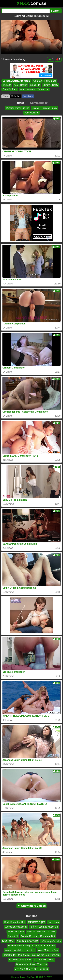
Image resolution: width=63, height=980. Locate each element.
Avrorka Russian (29, 936)
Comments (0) (39, 103)
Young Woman (27, 89)
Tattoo (41, 89)
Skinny (46, 85)
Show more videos (32, 906)
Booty (55, 85)
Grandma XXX (48, 936)
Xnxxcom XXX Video (28, 941)
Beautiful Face (10, 89)
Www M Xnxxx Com (48, 950)
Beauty (24, 85)
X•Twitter (16, 96)
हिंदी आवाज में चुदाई (36, 922)
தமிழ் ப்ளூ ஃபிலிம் (51, 941)
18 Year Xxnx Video (44, 960)
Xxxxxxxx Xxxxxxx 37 (16, 927)
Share (6, 96)
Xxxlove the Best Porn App (46, 955)
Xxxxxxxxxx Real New (20, 960)
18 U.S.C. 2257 (44, 977)
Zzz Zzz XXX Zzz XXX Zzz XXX (31, 969)
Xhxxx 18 (42, 964)
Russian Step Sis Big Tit (20, 946)
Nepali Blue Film (16, 932)
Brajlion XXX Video (45, 946)
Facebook (28, 96)
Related (19, 103)
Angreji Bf (13, 936)
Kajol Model (10, 955)
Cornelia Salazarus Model (16, 81)
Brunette (7, 85)
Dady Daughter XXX (15, 922)
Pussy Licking (31, 113)
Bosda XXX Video (26, 964)
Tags (22, 977)
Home (15, 977)
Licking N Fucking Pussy (44, 108)
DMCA (30, 977)
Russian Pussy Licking (18, 108)
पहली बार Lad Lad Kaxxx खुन (44, 927)
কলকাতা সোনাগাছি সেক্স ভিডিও (20, 950)
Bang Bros (53, 922)
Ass (16, 85)
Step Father (8, 941)
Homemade (50, 81)
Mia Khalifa (24, 955)
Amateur (37, 81)
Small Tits (35, 85)
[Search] (26, 11)
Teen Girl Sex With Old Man (41, 932)
